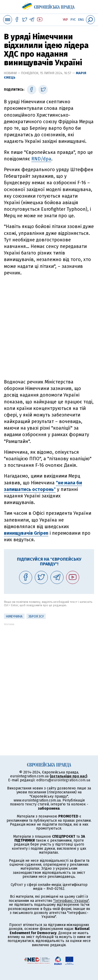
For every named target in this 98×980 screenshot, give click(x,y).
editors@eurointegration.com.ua (63, 780)
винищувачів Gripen (26, 533)
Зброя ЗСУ (36, 616)
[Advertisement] (49, 327)
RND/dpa (41, 159)
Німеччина (14, 616)
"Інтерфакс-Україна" (71, 901)
